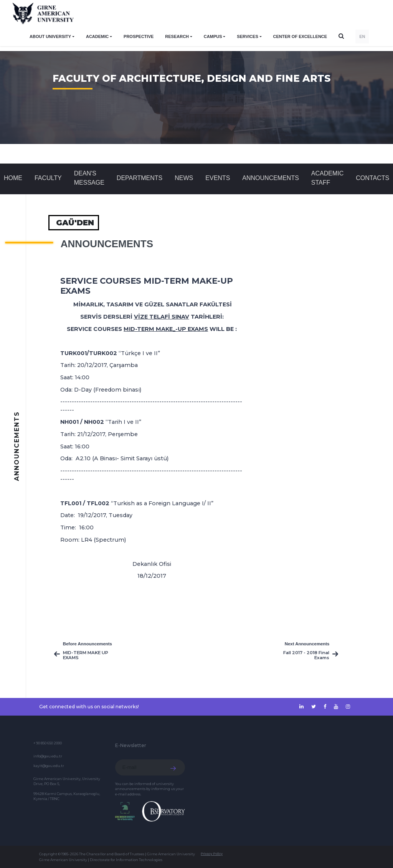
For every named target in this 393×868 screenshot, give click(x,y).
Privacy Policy (212, 854)
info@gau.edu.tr (48, 756)
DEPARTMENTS (140, 178)
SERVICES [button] (247, 36)
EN (362, 36)
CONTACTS (372, 178)
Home (13, 178)
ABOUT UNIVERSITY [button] (50, 36)
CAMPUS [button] (213, 36)
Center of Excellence (300, 36)
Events (218, 178)
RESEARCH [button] (177, 36)
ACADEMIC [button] (97, 36)
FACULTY (48, 178)
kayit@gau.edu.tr (49, 766)
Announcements (271, 178)
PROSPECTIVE (139, 36)
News (184, 178)
